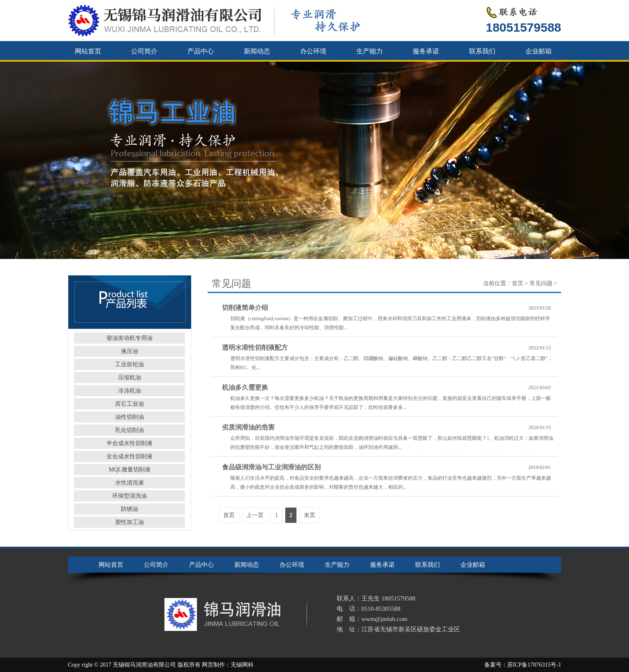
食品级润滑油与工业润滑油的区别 (271, 467)
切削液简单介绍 (245, 308)
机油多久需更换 (245, 387)
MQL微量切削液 (129, 470)
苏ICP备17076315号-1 (534, 665)
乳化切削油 (129, 430)
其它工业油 (129, 404)
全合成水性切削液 (129, 456)
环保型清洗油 (129, 496)
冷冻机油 (129, 391)
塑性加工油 (129, 522)
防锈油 (129, 509)
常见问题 (541, 283)
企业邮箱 (539, 51)
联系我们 (482, 51)
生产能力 (370, 51)
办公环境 (313, 51)
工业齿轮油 (129, 364)
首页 (518, 283)
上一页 (255, 515)
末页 (310, 515)
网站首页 (88, 51)
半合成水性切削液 (129, 443)
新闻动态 (257, 51)
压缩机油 (129, 378)
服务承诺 (426, 51)
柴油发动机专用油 (129, 338)
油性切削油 (129, 417)
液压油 (129, 351)
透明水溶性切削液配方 (255, 348)
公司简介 (144, 51)
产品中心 (201, 51)
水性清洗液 (129, 483)
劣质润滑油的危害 (248, 427)
